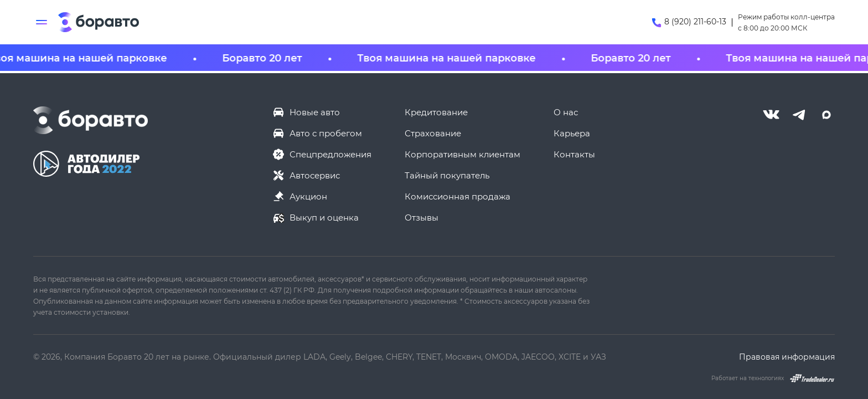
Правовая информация (787, 357)
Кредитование (436, 112)
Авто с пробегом (326, 133)
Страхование (433, 133)
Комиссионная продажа (458, 196)
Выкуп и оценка (324, 217)
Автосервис (315, 175)
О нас (566, 112)
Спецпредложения (330, 154)
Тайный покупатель (447, 175)
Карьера (572, 133)
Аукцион (308, 196)
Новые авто (315, 112)
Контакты (574, 154)
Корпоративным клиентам (463, 154)
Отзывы (422, 217)
